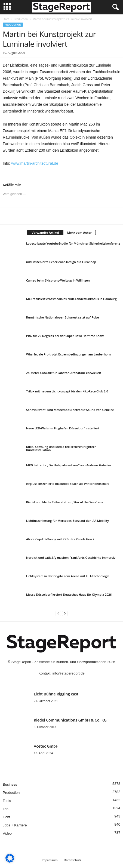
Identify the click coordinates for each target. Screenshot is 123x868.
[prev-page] (58, 613)
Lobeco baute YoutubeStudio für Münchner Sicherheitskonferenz (73, 243)
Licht (6, 817)
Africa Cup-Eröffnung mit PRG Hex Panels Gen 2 (60, 539)
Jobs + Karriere (15, 825)
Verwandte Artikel (45, 232)
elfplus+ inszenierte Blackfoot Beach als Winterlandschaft (67, 484)
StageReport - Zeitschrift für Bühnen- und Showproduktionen (59, 662)
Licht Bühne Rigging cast (56, 694)
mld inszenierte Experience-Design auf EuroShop (61, 262)
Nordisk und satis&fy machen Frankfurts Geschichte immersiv (71, 558)
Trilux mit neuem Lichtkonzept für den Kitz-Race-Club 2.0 (67, 391)
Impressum (50, 860)
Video (7, 833)
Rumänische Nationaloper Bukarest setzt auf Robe (62, 317)
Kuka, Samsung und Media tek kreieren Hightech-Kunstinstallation (62, 448)
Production (21, 19)
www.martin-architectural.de (35, 163)
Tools (7, 801)
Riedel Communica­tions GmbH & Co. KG (70, 720)
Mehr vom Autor (79, 232)
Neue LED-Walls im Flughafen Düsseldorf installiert (63, 428)
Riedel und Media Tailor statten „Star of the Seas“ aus (64, 502)
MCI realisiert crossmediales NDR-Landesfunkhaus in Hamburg (71, 299)
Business (10, 784)
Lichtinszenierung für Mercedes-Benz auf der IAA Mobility (67, 521)
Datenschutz (72, 860)
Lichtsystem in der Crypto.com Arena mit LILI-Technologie (68, 576)
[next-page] (65, 613)
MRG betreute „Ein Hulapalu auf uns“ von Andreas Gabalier (69, 465)
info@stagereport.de (69, 673)
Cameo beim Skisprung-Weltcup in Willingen (58, 280)
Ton (6, 809)
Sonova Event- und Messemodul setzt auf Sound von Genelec (70, 410)
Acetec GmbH (46, 746)
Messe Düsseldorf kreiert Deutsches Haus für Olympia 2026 (69, 594)
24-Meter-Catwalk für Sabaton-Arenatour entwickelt (64, 373)
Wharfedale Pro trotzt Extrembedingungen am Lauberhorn (68, 354)
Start (6, 19)
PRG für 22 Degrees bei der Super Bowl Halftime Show (65, 336)
